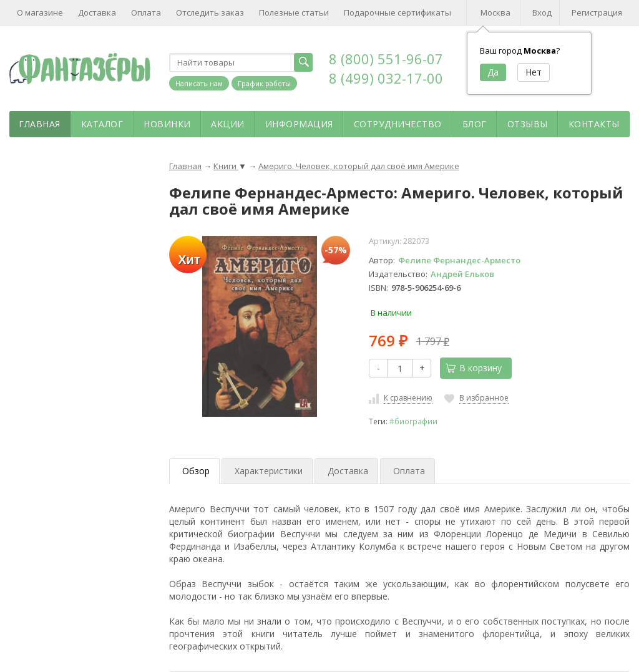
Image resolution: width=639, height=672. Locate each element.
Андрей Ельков (462, 274)
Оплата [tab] (409, 471)
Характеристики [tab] (269, 471)
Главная (40, 124)
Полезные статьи (294, 12)
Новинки (167, 124)
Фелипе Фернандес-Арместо (459, 260)
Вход (542, 12)
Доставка (97, 12)
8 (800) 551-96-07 (386, 59)
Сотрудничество (398, 124)
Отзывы (528, 124)
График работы (264, 83)
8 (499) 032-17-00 (386, 78)
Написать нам (199, 83)
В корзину (474, 368)
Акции (228, 124)
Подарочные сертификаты (398, 12)
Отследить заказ (210, 12)
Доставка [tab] (348, 471)
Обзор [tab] (196, 471)
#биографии (413, 421)
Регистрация (597, 12)
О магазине (40, 12)
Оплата (146, 12)
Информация (299, 124)
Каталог (102, 124)
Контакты (594, 124)
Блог (475, 124)
